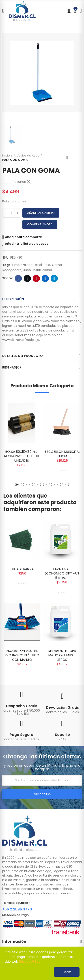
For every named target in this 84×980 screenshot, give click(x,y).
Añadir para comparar (24, 237)
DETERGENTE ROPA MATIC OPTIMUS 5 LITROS (62, 655)
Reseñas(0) (12, 367)
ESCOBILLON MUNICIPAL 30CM (62, 454)
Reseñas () (22, 182)
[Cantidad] (11, 213)
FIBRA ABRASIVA (22, 569)
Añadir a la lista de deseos (27, 244)
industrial (35, 265)
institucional (42, 270)
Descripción (13, 299)
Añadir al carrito (41, 213)
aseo (27, 270)
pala (47, 265)
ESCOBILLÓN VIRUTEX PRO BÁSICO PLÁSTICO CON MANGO (22, 655)
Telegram (54, 278)
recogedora (12, 270)
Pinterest (36, 278)
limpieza (19, 265)
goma (57, 265)
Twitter (27, 278)
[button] (17, 485)
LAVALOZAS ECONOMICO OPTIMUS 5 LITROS (62, 573)
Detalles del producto (23, 356)
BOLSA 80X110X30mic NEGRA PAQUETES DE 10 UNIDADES (22, 456)
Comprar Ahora (40, 224)
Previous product (67, 158)
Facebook (18, 278)
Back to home (73, 158)
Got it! (67, 972)
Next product (78, 158)
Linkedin (45, 278)
